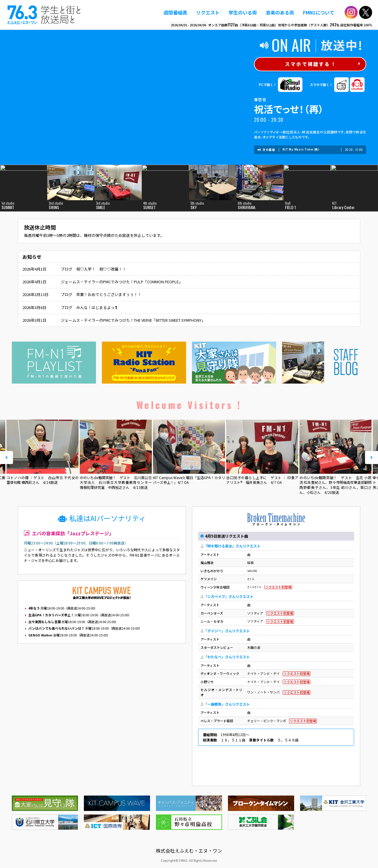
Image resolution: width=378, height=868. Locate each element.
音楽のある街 (280, 12)
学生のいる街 (243, 12)
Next (372, 458)
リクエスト (208, 12)
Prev (6, 458)
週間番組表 (175, 12)
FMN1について (319, 12)
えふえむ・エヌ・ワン (44, 15)
